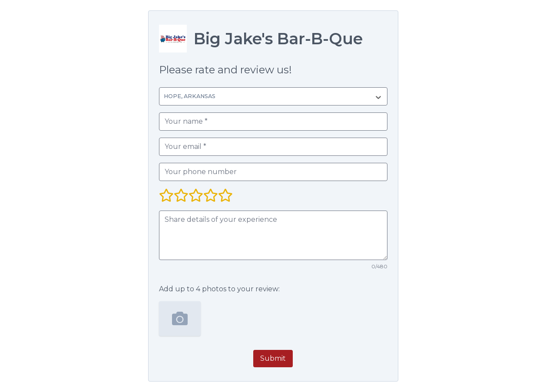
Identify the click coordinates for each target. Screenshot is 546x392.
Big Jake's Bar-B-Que (278, 39)
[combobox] (165, 96)
